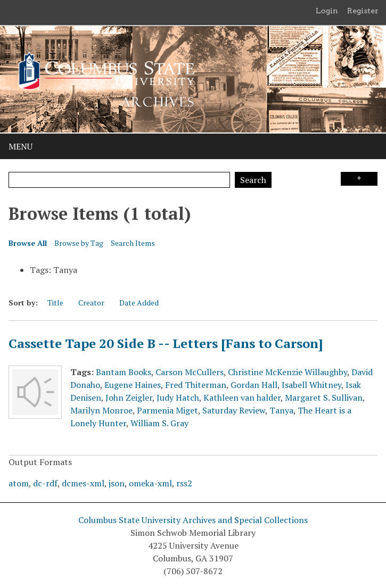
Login (327, 11)
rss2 (184, 483)
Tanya (281, 410)
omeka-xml (150, 483)
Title (55, 303)
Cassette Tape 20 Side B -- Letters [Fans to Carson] (166, 343)
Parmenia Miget (167, 410)
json (117, 483)
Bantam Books (124, 372)
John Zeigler (129, 397)
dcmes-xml (83, 483)
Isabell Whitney (311, 385)
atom (19, 483)
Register (363, 11)
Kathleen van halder (242, 397)
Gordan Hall (254, 385)
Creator (91, 303)
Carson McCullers (190, 372)
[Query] (119, 180)
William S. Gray (159, 423)
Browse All (28, 243)
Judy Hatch (178, 397)
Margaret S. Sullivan (324, 397)
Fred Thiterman (196, 385)
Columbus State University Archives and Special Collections (193, 520)
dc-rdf (45, 483)
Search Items (133, 243)
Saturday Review (234, 410)
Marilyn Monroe (101, 410)
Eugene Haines (133, 385)
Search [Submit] (253, 180)
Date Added (139, 303)
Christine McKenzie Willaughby (288, 372)
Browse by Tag (79, 243)
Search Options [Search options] (359, 179)
